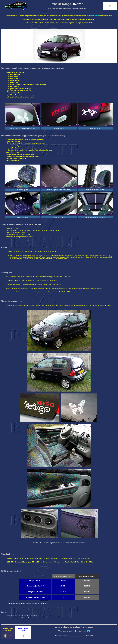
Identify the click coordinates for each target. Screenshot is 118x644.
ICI (88, 631)
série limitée (95, 16)
